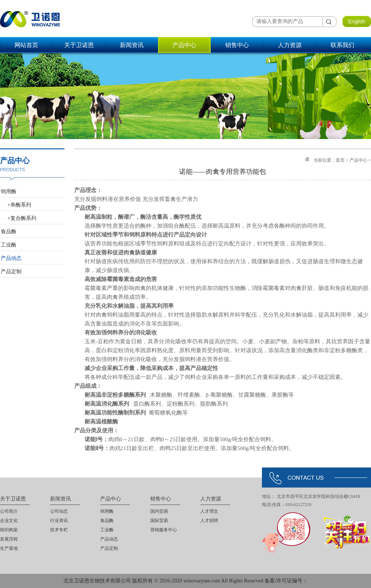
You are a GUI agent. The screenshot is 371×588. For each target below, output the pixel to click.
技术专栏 (59, 530)
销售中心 (237, 45)
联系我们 (342, 45)
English (357, 22)
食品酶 (9, 232)
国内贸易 (159, 511)
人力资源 (290, 45)
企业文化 (9, 521)
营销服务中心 (164, 530)
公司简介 (9, 511)
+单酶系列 (19, 205)
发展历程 (9, 539)
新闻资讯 (132, 45)
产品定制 (11, 272)
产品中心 (184, 45)
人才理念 (209, 511)
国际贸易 (159, 521)
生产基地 (9, 548)
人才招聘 (209, 521)
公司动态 (59, 511)
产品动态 (11, 258)
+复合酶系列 (22, 218)
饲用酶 (9, 191)
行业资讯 (59, 521)
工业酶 (9, 245)
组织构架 (9, 530)
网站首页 (26, 45)
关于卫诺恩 (79, 45)
